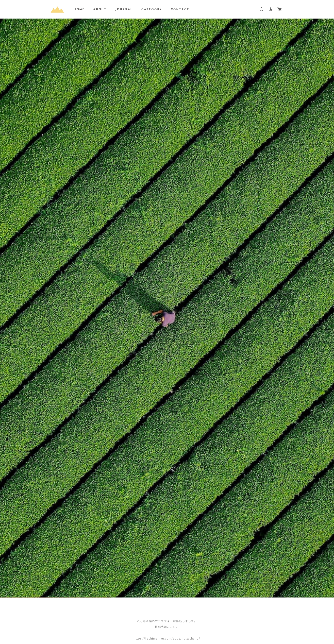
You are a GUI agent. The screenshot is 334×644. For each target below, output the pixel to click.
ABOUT (100, 9)
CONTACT (180, 9)
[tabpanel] (167, 310)
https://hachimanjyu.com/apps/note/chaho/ (167, 639)
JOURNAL (124, 9)
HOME (79, 9)
